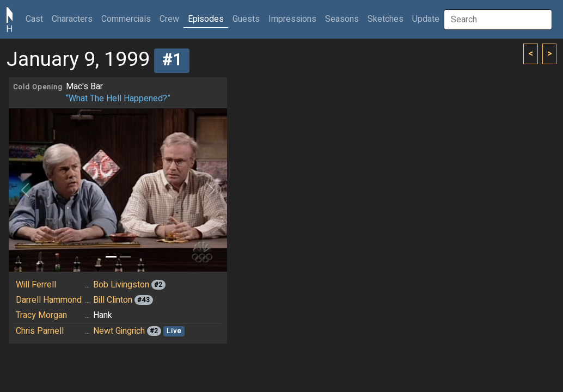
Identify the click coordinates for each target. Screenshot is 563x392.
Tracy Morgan (41, 315)
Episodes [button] (206, 19)
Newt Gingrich (119, 331)
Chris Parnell (40, 331)
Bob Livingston (121, 285)
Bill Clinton (113, 300)
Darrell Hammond (49, 300)
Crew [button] (169, 19)
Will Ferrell (36, 285)
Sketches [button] (385, 19)
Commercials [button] (126, 19)
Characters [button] (72, 19)
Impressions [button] (292, 19)
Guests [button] (246, 19)
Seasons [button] (342, 19)
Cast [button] (36, 19)
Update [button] (426, 19)
